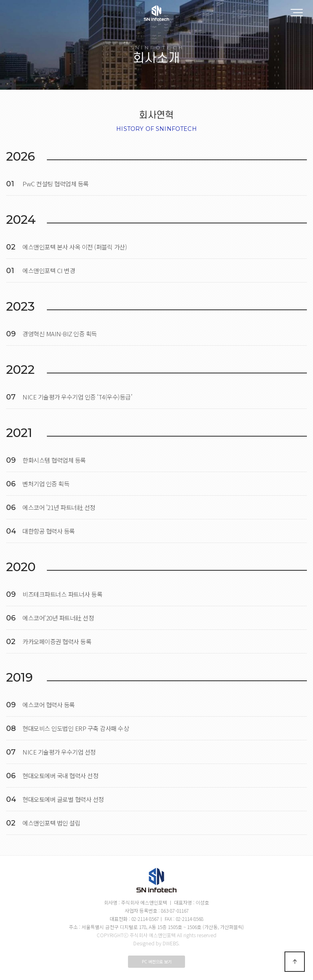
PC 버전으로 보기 (157, 961)
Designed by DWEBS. (156, 943)
